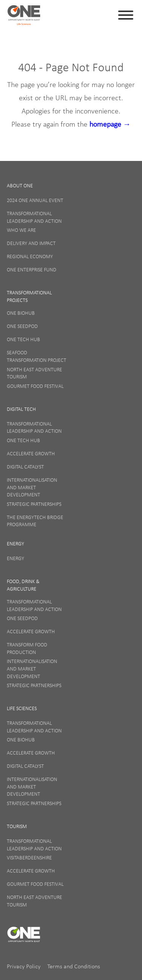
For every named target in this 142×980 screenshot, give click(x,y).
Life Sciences (22, 708)
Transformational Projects (29, 296)
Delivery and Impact (31, 243)
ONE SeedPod (22, 326)
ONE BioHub (21, 313)
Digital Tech (21, 409)
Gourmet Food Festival (35, 386)
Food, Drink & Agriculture (23, 585)
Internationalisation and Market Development (32, 487)
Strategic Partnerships (34, 504)
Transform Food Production (27, 648)
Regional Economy (30, 256)
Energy (16, 544)
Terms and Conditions (74, 966)
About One (20, 185)
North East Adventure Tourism (34, 373)
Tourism (17, 826)
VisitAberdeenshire (29, 857)
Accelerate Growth (31, 453)
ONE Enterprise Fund (32, 269)
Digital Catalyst (25, 467)
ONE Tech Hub (23, 339)
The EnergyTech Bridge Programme (35, 521)
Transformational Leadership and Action (34, 217)
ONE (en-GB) (24, 15)
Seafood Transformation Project (37, 356)
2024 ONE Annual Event (35, 200)
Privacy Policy (24, 966)
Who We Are (21, 230)
